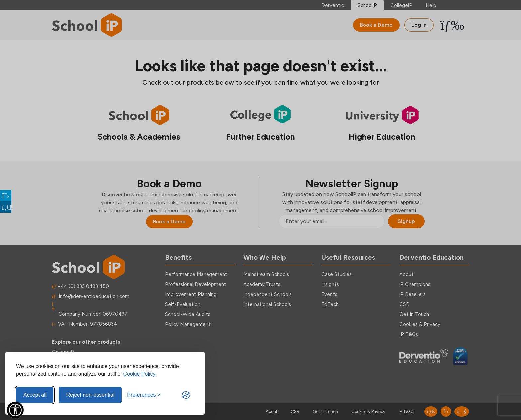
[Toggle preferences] (144, 395)
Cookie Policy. (140, 374)
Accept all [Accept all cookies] (35, 395)
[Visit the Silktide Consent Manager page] (186, 395)
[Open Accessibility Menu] (15, 410)
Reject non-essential (90, 395)
